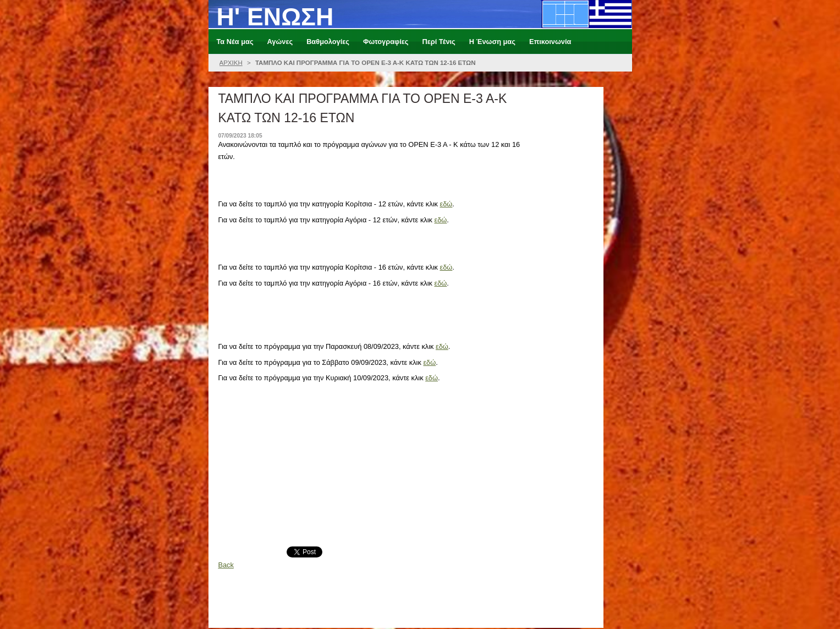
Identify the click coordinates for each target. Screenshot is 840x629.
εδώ (446, 204)
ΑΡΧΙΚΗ (231, 63)
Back (226, 565)
